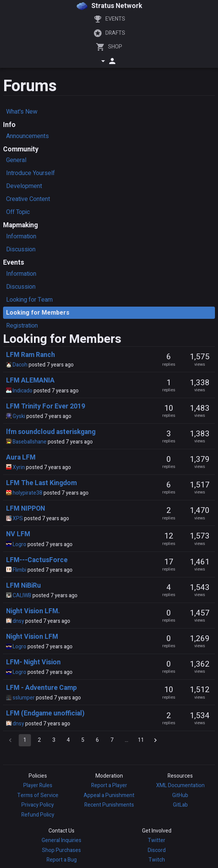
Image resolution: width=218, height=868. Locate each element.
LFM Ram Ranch (31, 355)
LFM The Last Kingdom (41, 483)
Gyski (19, 416)
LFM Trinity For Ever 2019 (46, 406)
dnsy (18, 621)
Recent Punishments (109, 805)
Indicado (23, 391)
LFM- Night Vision (33, 662)
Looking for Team (29, 300)
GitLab (180, 805)
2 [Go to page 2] (39, 740)
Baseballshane (30, 442)
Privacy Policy (38, 805)
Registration (22, 326)
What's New (22, 112)
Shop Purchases (61, 850)
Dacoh (20, 365)
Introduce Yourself (31, 173)
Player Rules (38, 785)
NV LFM (18, 534)
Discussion (21, 249)
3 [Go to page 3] (54, 740)
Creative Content (28, 199)
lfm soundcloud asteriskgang (51, 432)
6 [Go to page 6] (97, 740)
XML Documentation (180, 785)
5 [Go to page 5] (83, 740)
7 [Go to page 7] (112, 740)
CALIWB (22, 596)
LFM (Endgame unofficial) (45, 713)
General (16, 160)
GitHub (180, 795)
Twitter (157, 840)
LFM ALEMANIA (30, 380)
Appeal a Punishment (109, 795)
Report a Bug (62, 860)
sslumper (24, 698)
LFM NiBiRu (23, 586)
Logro (19, 544)
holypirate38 (27, 493)
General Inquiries (61, 840)
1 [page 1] (25, 740)
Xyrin (19, 467)
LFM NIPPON (26, 509)
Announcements (27, 136)
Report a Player (109, 785)
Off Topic (18, 212)
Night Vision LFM (32, 637)
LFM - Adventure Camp (41, 688)
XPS (18, 518)
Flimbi (19, 570)
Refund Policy (38, 815)
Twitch (157, 860)
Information (21, 236)
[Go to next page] (155, 740)
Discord (157, 850)
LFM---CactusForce (37, 560)
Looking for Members (38, 313)
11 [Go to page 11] (141, 740)
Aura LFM (21, 457)
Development (24, 186)
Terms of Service (38, 795)
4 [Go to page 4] (68, 740)
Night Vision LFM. (33, 611)
